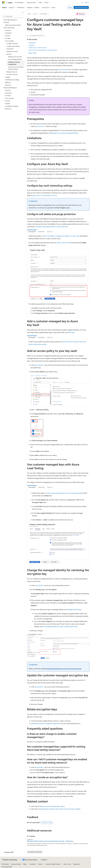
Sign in (87, 2)
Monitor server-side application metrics (52, 806)
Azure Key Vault (63, 69)
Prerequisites (32, 43)
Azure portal (39, 365)
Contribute (33, 864)
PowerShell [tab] (41, 232)
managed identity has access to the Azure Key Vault (64, 669)
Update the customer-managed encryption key (46, 723)
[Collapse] (23, 12)
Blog (25, 864)
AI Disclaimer (5, 864)
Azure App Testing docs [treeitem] (10, 20)
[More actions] (88, 14)
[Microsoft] (3, 3)
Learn (29, 14)
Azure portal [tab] (32, 232)
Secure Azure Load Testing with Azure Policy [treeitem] (16, 68)
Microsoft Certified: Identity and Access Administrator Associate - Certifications (50, 841)
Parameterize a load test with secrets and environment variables (60, 809)
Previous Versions (16, 864)
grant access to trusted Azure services (45, 195)
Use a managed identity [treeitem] (15, 59)
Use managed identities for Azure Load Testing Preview (60, 626)
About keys (71, 332)
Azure (35, 14)
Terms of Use (67, 864)
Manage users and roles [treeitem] (15, 57)
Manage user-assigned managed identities (65, 133)
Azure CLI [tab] (50, 232)
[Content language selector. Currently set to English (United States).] (10, 860)
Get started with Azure (81, 7)
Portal (70, 7)
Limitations (32, 45)
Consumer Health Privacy (53, 864)
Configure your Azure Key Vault (37, 48)
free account (40, 126)
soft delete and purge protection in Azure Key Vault (51, 227)
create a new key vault (64, 243)
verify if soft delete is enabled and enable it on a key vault (61, 236)
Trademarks (76, 864)
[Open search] (82, 3)
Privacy (40, 864)
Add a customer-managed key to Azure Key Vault (43, 50)
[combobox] (13, 16)
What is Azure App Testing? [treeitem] (13, 25)
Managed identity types (74, 609)
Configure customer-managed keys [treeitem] (14, 63)
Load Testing (43, 14)
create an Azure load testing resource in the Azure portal (64, 493)
